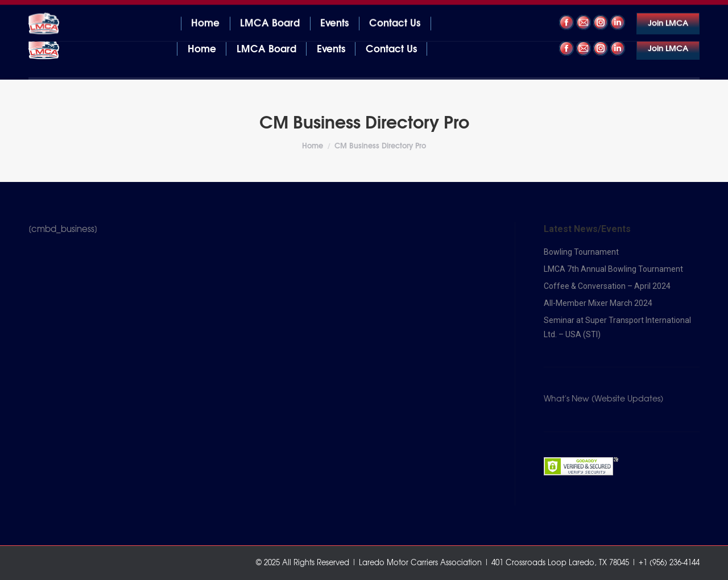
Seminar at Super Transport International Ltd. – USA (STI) (617, 327)
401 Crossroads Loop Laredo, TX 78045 (100, 11)
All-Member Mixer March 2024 (598, 303)
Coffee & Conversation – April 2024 (607, 286)
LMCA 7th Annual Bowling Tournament (613, 269)
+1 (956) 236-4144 (664, 11)
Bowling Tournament (581, 252)
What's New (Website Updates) (603, 399)
